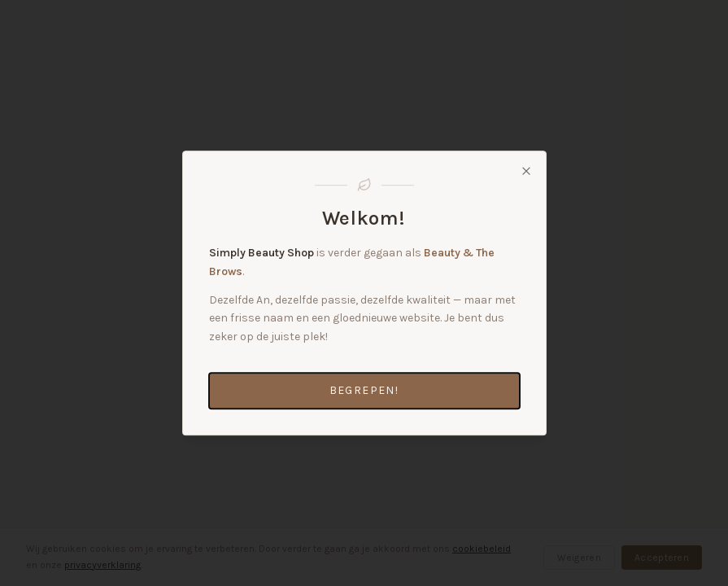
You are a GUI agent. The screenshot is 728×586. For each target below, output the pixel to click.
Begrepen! (364, 390)
